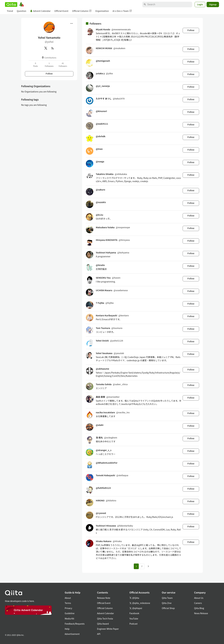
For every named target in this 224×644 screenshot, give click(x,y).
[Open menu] (72, 23)
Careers (198, 603)
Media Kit (69, 619)
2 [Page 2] (142, 566)
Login (200, 4)
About (68, 598)
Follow (49, 74)
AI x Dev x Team (122, 11)
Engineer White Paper (108, 629)
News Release (201, 613)
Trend (10, 11)
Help (67, 629)
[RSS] (53, 48)
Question (21, 11)
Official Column (82, 11)
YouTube (134, 619)
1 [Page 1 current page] (136, 566)
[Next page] (148, 566)
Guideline (70, 613)
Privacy (68, 608)
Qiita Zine (167, 603)
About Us (199, 598)
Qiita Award (103, 624)
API (99, 634)
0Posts (35, 65)
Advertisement (72, 634)
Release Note (104, 598)
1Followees (49, 65)
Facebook (134, 613)
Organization (102, 11)
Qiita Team (167, 598)
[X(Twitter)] (46, 48)
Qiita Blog (199, 608)
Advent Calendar (40, 11)
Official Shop (168, 608)
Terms (68, 603)
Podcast (133, 624)
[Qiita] (11, 5)
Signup (213, 4)
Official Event (61, 11)
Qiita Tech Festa (105, 619)
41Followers (63, 65)
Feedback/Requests (75, 624)
